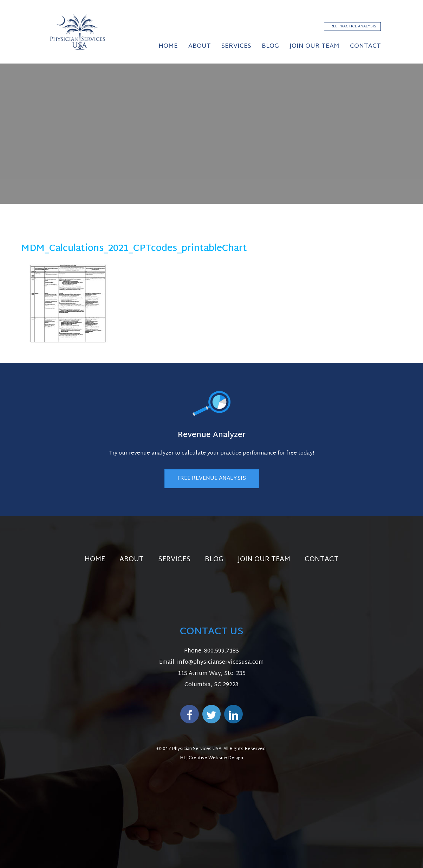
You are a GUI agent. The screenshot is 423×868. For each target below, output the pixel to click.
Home (95, 559)
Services (174, 559)
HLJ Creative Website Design (211, 758)
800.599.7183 (222, 651)
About (132, 559)
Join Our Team (264, 559)
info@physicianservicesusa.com (220, 662)
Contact (322, 559)
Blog (214, 559)
